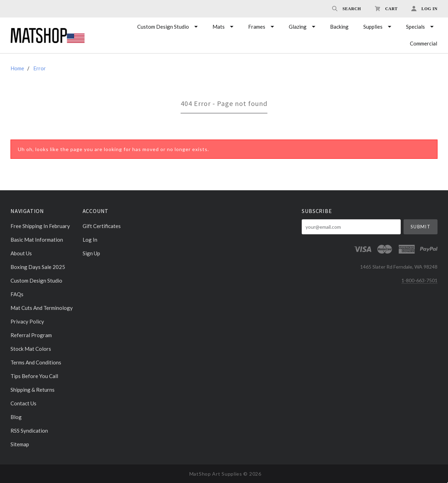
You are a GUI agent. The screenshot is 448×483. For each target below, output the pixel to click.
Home (17, 68)
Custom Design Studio (163, 27)
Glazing (298, 27)
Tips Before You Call (34, 376)
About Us (21, 253)
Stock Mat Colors (31, 349)
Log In (90, 240)
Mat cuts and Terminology (42, 308)
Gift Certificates (102, 226)
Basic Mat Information (37, 240)
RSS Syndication (29, 431)
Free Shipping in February (40, 226)
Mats (219, 27)
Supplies (373, 27)
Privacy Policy (27, 321)
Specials (415, 27)
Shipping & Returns (33, 390)
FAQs (17, 294)
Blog (16, 417)
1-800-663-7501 (419, 280)
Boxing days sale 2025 (38, 267)
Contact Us (23, 403)
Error (40, 68)
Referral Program (31, 335)
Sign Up (91, 253)
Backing (339, 27)
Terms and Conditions (36, 362)
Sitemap (20, 444)
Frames (257, 27)
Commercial (423, 43)
